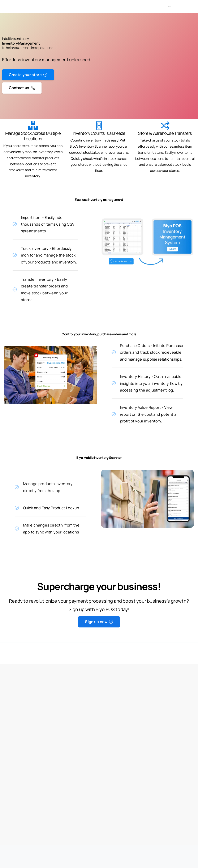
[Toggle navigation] (170, 7)
